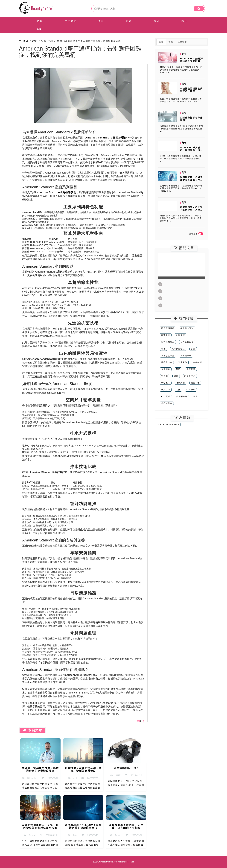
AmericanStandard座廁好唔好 (106, 138)
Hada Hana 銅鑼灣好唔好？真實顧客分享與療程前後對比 (191, 61)
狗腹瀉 (165, 376)
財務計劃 (180, 383)
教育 (40, 21)
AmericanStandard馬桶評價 (54, 192)
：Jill (73, 778)
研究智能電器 (168, 328)
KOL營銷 (166, 396)
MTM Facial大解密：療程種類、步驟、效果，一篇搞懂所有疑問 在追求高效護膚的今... (181, 159)
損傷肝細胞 (182, 396)
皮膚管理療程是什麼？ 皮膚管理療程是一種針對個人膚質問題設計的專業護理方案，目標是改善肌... (181, 188)
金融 (129, 21)
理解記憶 (166, 390)
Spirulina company (169, 424)
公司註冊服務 (187, 342)
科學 (163, 349)
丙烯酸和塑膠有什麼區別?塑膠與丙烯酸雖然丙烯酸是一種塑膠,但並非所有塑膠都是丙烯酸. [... (182, 129)
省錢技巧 (198, 362)
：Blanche (30, 778)
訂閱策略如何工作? (126, 768)
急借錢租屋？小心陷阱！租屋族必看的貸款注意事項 (83, 827)
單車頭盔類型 (168, 356)
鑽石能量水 (167, 403)
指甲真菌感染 (168, 342)
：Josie (116, 835)
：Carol (30, 835)
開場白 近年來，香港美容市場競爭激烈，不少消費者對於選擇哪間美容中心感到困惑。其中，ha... (181, 70)
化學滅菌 (180, 335)
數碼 (157, 21)
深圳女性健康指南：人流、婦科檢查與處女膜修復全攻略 (40, 827)
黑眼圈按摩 (167, 362)
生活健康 (70, 21)
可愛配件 (183, 362)
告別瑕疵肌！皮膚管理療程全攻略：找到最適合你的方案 (191, 180)
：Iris (73, 835)
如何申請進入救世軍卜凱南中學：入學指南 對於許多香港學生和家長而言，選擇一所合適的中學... (181, 218)
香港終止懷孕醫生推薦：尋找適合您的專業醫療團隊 (40, 770)
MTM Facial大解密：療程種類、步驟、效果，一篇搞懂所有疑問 (191, 151)
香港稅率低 (186, 356)
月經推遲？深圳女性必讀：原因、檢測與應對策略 (83, 770)
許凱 (193, 349)
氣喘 (178, 369)
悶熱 (178, 390)
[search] (199, 9)
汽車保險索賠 (178, 349)
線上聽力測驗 (187, 328)
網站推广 (166, 383)
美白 (196, 396)
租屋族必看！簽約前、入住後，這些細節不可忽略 (126, 827)
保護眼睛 (191, 369)
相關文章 (32, 730)
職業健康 (166, 335)
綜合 (184, 21)
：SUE (116, 775)
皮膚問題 (166, 369)
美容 (101, 21)
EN (39, 29)
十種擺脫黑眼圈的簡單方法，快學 (191, 90)
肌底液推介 (190, 376)
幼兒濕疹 (191, 390)
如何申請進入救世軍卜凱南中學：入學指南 (191, 210)
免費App (195, 383)
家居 (176, 376)
